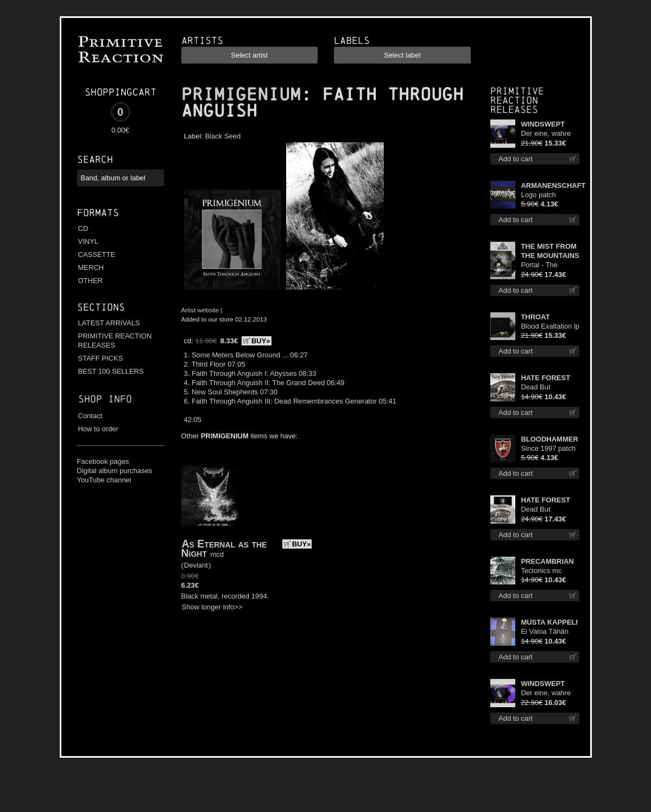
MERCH (91, 267)
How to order (98, 429)
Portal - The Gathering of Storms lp (540, 265)
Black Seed (223, 136)
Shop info (105, 399)
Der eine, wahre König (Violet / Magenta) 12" (546, 693)
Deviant (196, 565)
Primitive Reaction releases (517, 100)
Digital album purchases (115, 471)
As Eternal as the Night (224, 548)
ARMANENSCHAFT (550, 185)
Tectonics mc (541, 571)
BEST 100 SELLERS (111, 371)
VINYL (89, 241)
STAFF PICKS (101, 358)
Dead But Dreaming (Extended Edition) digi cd (550, 388)
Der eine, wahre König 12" (546, 134)
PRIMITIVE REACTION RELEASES (115, 341)
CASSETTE (97, 254)
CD (83, 228)
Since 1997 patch (548, 448)
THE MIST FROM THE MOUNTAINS (550, 251)
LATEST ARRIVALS (109, 323)
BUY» (261, 341)
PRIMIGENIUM (241, 95)
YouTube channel (104, 480)
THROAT (535, 317)
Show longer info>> (212, 607)
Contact (90, 416)
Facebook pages (103, 461)
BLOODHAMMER (549, 439)
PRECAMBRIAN (547, 561)
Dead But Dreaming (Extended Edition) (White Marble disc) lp (550, 510)
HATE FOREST (545, 378)
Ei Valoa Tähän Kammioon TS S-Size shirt (548, 632)
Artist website (200, 310)
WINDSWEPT (543, 124)
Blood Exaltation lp (550, 326)
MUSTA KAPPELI (549, 622)
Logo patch (538, 195)
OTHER (91, 281)
